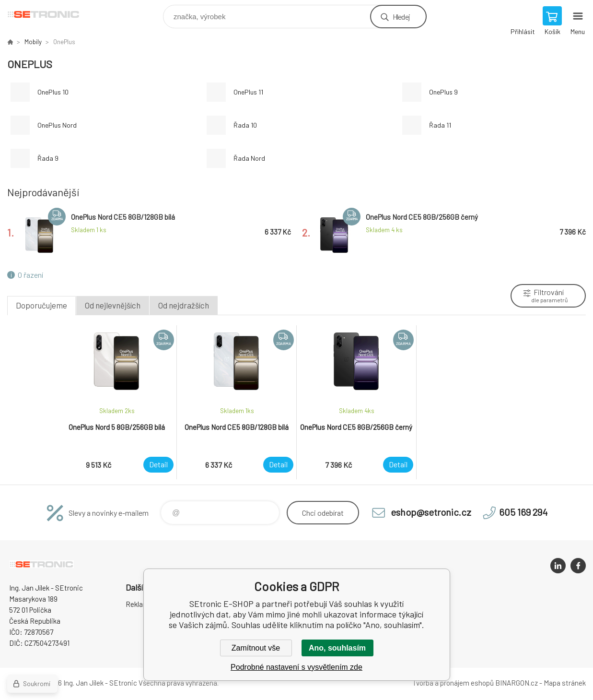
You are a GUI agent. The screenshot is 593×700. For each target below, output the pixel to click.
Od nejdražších (184, 305)
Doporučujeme (41, 305)
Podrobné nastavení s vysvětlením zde (296, 667)
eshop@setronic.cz (431, 512)
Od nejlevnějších (113, 305)
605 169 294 (523, 512)
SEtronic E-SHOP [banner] (50, 14)
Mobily (33, 42)
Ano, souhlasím (337, 648)
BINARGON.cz (517, 683)
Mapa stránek (565, 683)
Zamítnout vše (256, 648)
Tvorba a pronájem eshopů (453, 683)
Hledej (401, 17)
